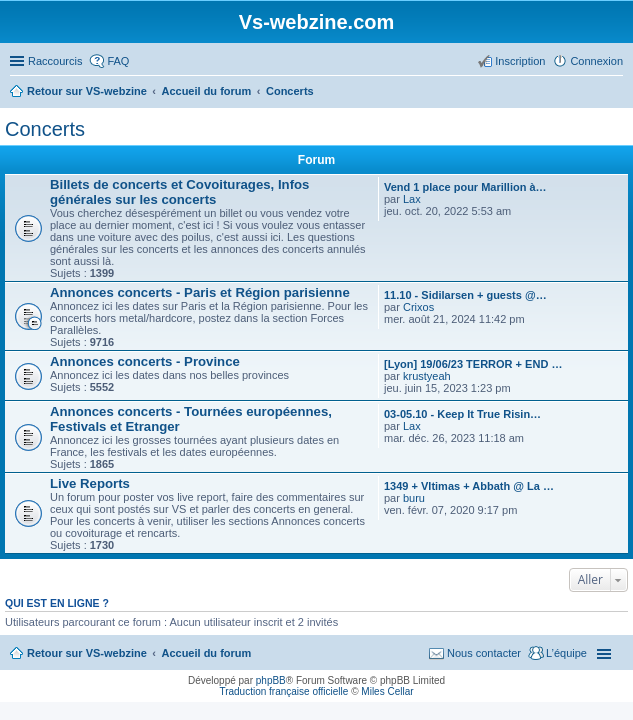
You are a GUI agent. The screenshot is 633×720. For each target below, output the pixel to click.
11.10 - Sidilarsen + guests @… (465, 295)
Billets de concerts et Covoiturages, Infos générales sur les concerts (179, 192)
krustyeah (427, 376)
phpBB (271, 680)
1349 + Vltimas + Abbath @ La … (469, 486)
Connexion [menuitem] (596, 61)
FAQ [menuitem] (118, 61)
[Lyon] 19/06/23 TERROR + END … (473, 364)
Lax (412, 199)
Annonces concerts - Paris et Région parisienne (200, 292)
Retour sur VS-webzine (87, 653)
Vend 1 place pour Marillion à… (465, 187)
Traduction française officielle (283, 691)
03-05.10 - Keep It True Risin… (462, 414)
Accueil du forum (206, 653)
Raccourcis (55, 61)
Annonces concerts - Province (145, 361)
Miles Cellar (387, 691)
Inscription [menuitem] (520, 61)
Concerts (45, 129)
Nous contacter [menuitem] (484, 653)
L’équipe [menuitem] (566, 653)
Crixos (418, 307)
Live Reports (90, 483)
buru (414, 498)
